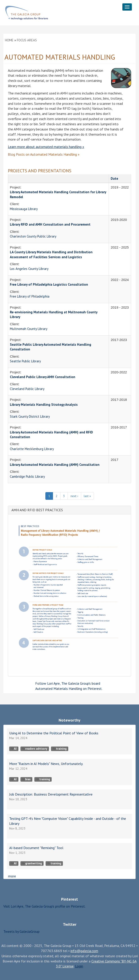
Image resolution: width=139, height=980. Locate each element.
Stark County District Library (30, 416)
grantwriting (32, 863)
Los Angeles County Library (29, 269)
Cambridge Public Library (27, 477)
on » (44, 154)
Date (114, 178)
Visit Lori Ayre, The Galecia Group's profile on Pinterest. (44, 906)
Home (9, 40)
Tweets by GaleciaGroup (21, 931)
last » (87, 496)
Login (79, 966)
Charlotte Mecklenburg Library (32, 449)
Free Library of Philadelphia (30, 296)
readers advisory (35, 749)
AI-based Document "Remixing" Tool (36, 848)
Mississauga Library (24, 209)
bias (26, 779)
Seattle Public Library (25, 361)
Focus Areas (27, 40)
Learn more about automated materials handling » (46, 147)
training (60, 749)
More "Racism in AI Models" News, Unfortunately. (46, 764)
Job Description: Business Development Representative (51, 794)
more (12, 876)
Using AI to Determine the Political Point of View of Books (54, 733)
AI (14, 749)
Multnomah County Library (29, 329)
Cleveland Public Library (27, 389)
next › (74, 496)
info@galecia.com (84, 951)
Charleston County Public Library (33, 236)
